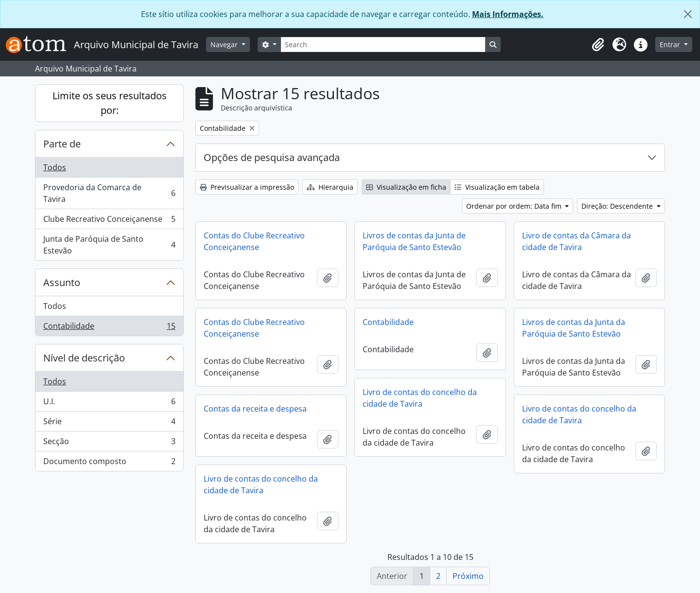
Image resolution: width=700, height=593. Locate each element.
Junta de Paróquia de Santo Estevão (109, 245)
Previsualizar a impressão (247, 187)
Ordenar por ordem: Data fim (515, 206)
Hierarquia (330, 187)
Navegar (225, 45)
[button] (598, 45)
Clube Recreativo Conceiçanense (109, 221)
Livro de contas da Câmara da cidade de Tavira (577, 241)
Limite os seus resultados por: (110, 103)
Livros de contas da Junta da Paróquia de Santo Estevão (574, 328)
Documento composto (109, 463)
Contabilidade (109, 328)
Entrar (671, 45)
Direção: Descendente (618, 206)
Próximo (468, 576)
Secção (109, 443)
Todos (55, 167)
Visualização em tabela (497, 187)
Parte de (62, 144)
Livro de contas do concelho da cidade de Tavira (420, 398)
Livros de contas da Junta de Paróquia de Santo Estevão (414, 241)
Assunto (62, 282)
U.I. (109, 404)
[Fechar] (688, 14)
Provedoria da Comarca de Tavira (109, 193)
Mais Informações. (508, 14)
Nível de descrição (84, 358)
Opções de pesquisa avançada (272, 157)
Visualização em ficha (406, 187)
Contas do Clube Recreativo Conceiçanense (254, 241)
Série (109, 423)
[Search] (383, 45)
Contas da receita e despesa (255, 409)
